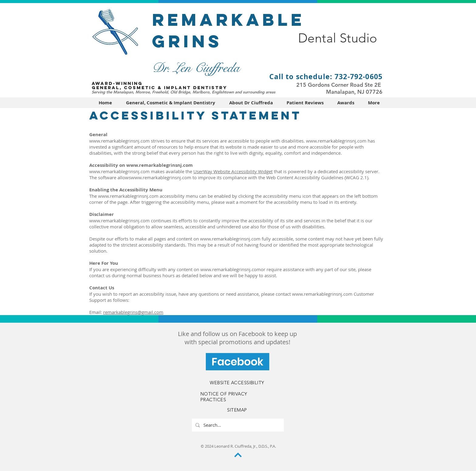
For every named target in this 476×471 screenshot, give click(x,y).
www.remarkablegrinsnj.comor (233, 269)
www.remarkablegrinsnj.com (119, 141)
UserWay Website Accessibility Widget (233, 171)
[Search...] (237, 425)
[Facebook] (238, 362)
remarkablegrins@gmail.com (133, 312)
